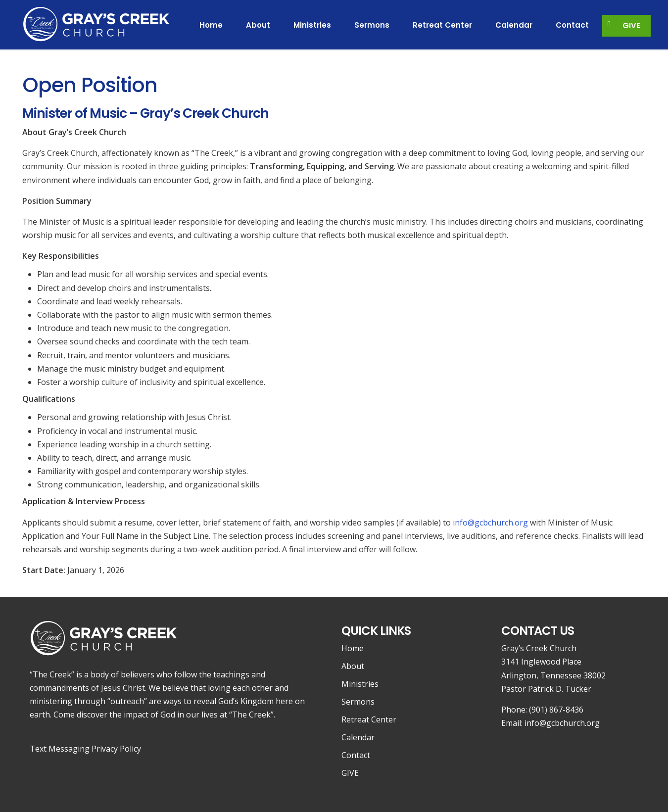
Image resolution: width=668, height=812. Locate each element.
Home (353, 648)
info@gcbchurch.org (490, 523)
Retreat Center (369, 719)
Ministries (360, 684)
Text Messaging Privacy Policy (85, 749)
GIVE (350, 773)
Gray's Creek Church (96, 24)
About (353, 666)
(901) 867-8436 (556, 710)
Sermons (358, 702)
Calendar (358, 737)
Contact (356, 755)
